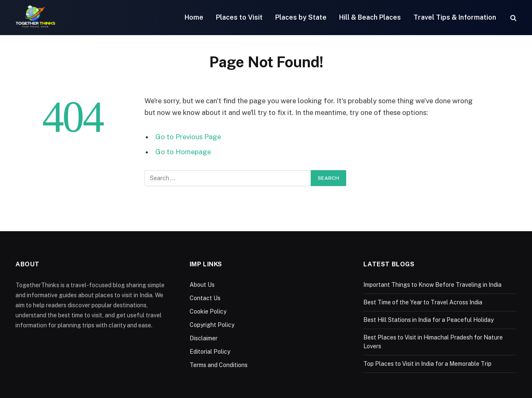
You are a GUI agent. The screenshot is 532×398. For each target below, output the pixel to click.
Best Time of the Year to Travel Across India (423, 302)
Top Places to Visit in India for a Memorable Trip (427, 364)
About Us (202, 285)
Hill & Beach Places (370, 17)
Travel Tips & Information (455, 17)
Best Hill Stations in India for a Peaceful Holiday (428, 320)
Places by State (301, 17)
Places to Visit (239, 17)
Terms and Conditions (219, 365)
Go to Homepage (183, 152)
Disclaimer (204, 338)
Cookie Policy (208, 311)
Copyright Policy (212, 325)
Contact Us (205, 298)
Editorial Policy (210, 352)
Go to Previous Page (188, 137)
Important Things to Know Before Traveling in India (432, 285)
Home (194, 17)
